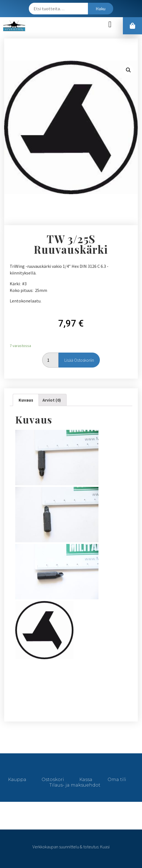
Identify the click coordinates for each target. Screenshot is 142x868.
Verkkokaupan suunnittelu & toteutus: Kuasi (71, 847)
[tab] (26, 400)
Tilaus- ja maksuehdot (75, 785)
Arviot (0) (52, 400)
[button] (110, 25)
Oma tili (117, 780)
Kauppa (17, 780)
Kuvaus (26, 400)
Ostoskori (53, 780)
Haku (101, 9)
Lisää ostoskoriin (79, 360)
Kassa (86, 780)
